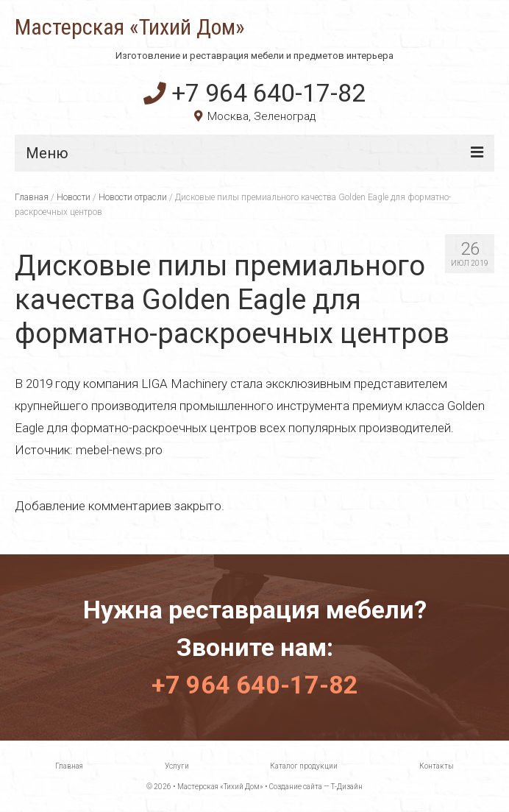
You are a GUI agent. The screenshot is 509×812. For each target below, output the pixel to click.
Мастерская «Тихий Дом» (130, 27)
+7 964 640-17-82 (254, 93)
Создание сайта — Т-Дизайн (316, 787)
